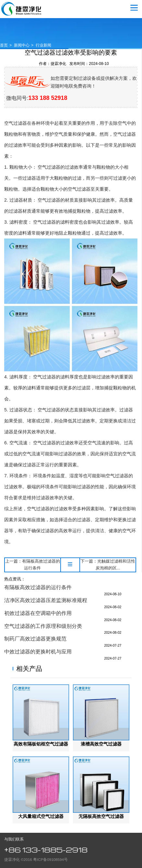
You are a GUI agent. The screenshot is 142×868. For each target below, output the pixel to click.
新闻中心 (22, 45)
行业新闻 (43, 45)
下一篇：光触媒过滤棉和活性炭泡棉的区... (108, 565)
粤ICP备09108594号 (50, 859)
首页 (4, 45)
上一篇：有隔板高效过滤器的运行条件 (33, 565)
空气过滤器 (21, 9)
